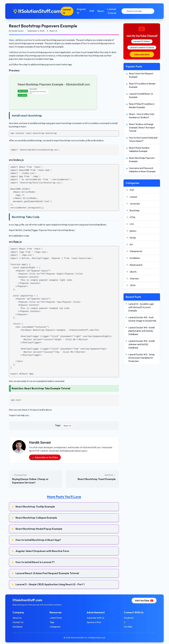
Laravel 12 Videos (142, 41)
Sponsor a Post (94, 622)
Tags (53, 622)
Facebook (127, 618)
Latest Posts (57, 618)
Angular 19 (84, 11)
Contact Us (21, 622)
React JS (67, 426)
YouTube (126, 627)
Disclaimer (21, 627)
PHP (94, 11)
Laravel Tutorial (114, 11)
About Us (20, 618)
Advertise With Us (95, 618)
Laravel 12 (70, 11)
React (103, 11)
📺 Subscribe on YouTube (45, 457)
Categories (57, 627)
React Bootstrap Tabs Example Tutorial (47, 388)
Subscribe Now (142, 54)
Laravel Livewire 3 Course (142, 47)
